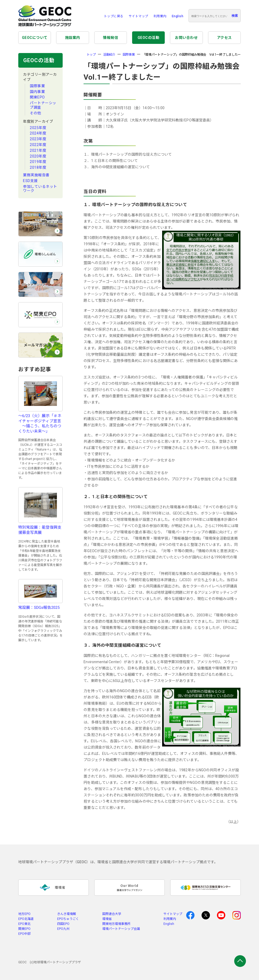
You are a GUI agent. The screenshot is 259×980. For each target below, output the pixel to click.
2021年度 (38, 150)
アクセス (224, 38)
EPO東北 (24, 924)
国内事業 (37, 92)
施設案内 (73, 38)
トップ (91, 55)
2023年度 (38, 139)
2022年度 (38, 145)
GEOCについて (35, 38)
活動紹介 (109, 55)
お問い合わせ (186, 38)
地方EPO (24, 914)
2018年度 (38, 167)
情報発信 (110, 38)
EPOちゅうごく (68, 919)
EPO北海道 (26, 919)
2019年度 (38, 162)
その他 (36, 113)
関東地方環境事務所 (116, 924)
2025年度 (38, 128)
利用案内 (160, 16)
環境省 (107, 919)
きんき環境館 (67, 914)
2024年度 (38, 133)
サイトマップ (139, 16)
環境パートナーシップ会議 (121, 929)
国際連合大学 (112, 914)
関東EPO (37, 97)
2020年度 (38, 156)
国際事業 (37, 86)
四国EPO (63, 924)
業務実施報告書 (36, 175)
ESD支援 (30, 181)
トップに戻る (114, 16)
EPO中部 (24, 934)
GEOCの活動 (149, 38)
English (178, 16)
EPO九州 (63, 929)
